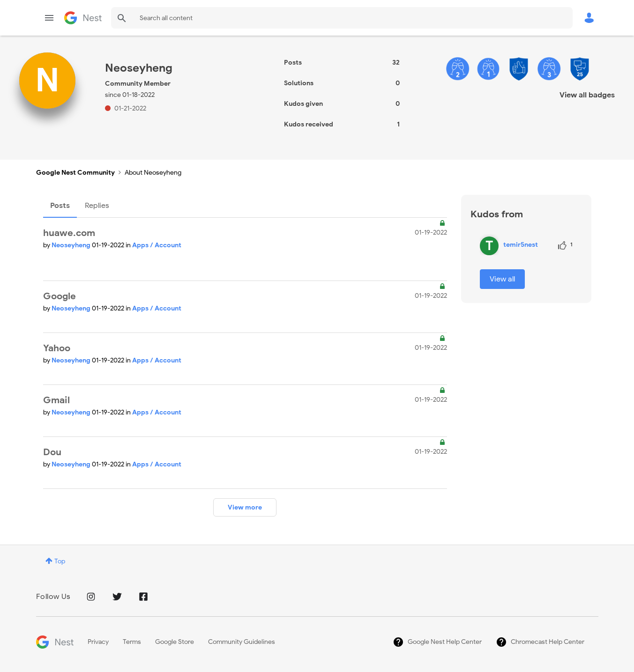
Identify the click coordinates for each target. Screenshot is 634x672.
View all (502, 279)
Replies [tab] (97, 206)
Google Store (175, 642)
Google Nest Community (83, 18)
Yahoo (57, 348)
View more (245, 507)
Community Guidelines (242, 642)
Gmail (56, 400)
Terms (132, 642)
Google (60, 296)
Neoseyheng (72, 245)
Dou (52, 452)
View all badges (587, 95)
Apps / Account (157, 245)
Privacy (98, 642)
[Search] (342, 18)
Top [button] (60, 561)
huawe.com (69, 233)
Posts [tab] (60, 206)
